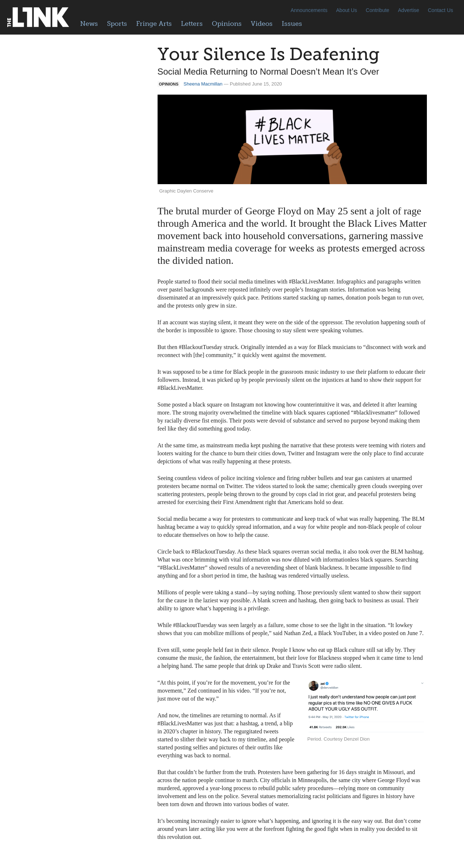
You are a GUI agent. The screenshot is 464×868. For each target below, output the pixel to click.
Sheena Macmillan (203, 84)
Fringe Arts (154, 24)
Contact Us (441, 10)
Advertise (409, 10)
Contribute (378, 10)
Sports (117, 24)
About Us (347, 10)
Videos (262, 24)
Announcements (309, 10)
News (89, 24)
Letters (192, 24)
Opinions (227, 24)
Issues (292, 24)
